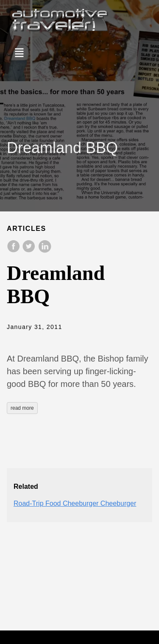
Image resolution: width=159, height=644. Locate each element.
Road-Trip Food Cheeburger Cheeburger (75, 503)
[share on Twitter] (30, 251)
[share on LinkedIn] (45, 251)
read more (22, 408)
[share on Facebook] (14, 251)
